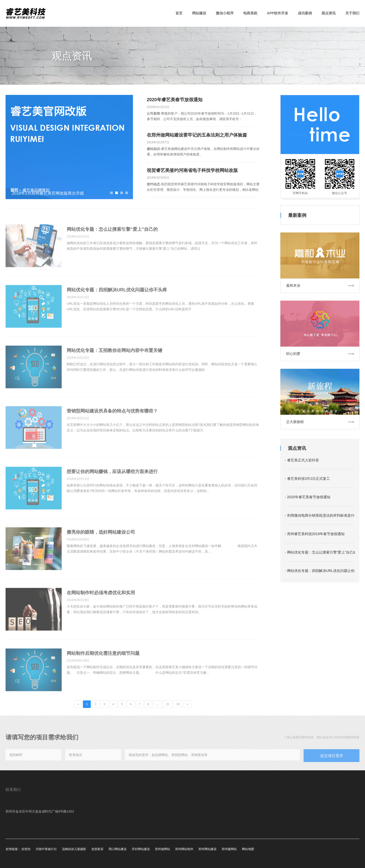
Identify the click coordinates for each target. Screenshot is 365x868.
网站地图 (248, 849)
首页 (179, 13)
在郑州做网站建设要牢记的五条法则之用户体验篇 (197, 135)
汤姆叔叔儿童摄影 (74, 849)
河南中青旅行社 (46, 849)
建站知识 (153, 149)
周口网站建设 (118, 849)
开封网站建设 (141, 849)
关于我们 (352, 13)
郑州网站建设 (208, 849)
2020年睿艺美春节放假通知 (175, 100)
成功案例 (305, 13)
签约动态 (153, 184)
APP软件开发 (278, 13)
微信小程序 (225, 13)
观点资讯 (329, 13)
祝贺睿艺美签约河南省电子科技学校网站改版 (192, 170)
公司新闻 (153, 113)
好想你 (26, 849)
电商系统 (250, 13)
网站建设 (199, 13)
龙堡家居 (97, 849)
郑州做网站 (163, 849)
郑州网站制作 (184, 849)
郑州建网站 (229, 849)
